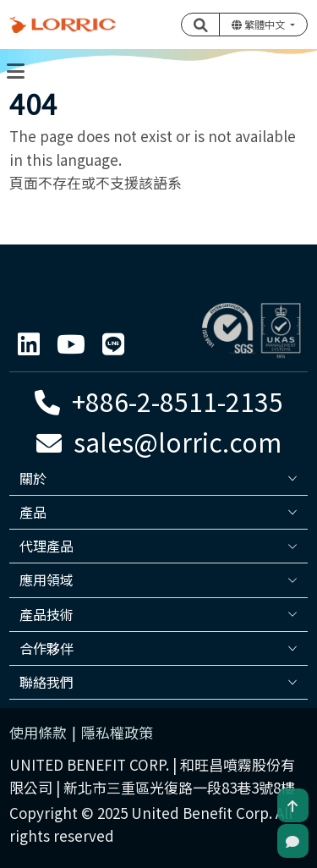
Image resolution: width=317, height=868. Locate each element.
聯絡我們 (46, 682)
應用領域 (46, 580)
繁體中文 (260, 24)
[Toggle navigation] (15, 70)
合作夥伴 (46, 648)
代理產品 (46, 546)
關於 (33, 478)
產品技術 (46, 614)
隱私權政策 (117, 732)
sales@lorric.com (159, 442)
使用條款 (38, 732)
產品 (33, 512)
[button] (201, 25)
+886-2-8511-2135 (159, 401)
